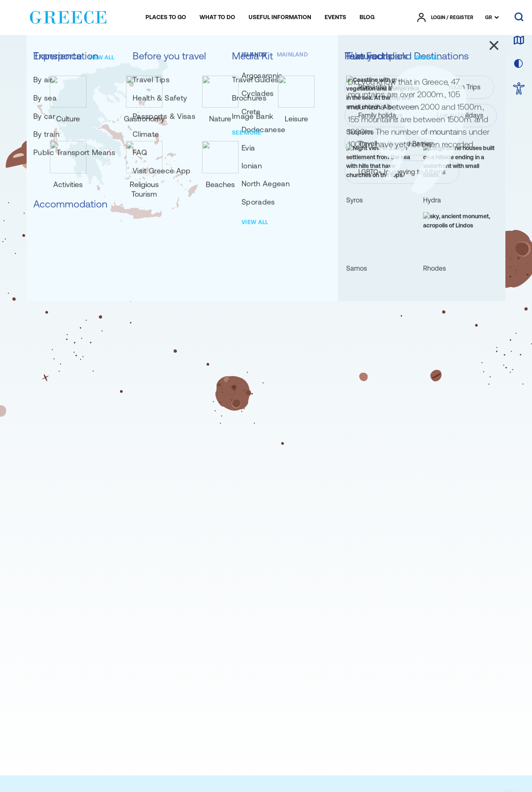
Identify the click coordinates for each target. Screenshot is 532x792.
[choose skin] (519, 64)
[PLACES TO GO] (166, 17)
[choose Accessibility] (519, 89)
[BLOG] (367, 17)
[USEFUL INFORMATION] (280, 17)
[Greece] (68, 16)
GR (489, 17)
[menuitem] (166, 17)
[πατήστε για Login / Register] (445, 17)
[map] (519, 41)
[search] (519, 17)
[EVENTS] (335, 17)
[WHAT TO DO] (217, 17)
